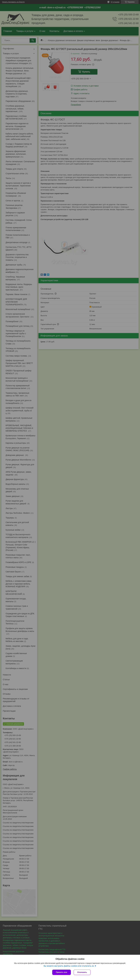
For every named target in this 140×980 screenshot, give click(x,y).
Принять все (62, 972)
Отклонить (82, 972)
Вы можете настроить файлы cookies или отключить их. (69, 966)
